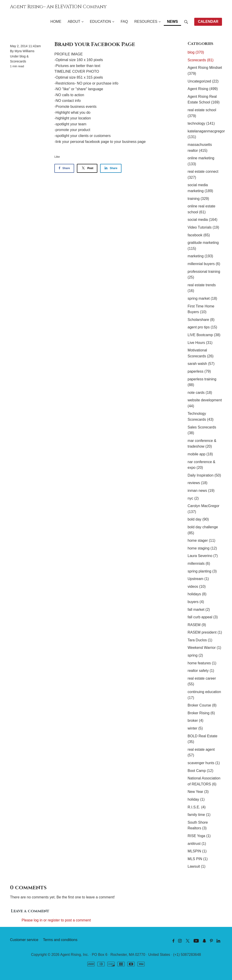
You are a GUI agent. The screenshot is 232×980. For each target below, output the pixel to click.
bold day (198, 519)
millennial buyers (204, 264)
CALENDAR (208, 22)
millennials (199, 563)
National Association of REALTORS (204, 781)
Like (57, 157)
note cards (200, 393)
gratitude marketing (203, 246)
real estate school (202, 113)
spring (195, 655)
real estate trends (202, 288)
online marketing (201, 161)
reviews (198, 483)
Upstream (198, 579)
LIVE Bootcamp (204, 335)
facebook (199, 235)
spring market (202, 298)
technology (201, 123)
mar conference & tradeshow (202, 444)
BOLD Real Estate (203, 739)
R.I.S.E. (197, 807)
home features (202, 663)
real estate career (202, 681)
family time (199, 815)
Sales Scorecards (202, 430)
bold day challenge (203, 530)
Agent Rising (203, 89)
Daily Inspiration (204, 475)
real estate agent (201, 752)
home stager (202, 540)
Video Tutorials (203, 227)
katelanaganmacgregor (205, 134)
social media (203, 220)
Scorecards (18, 61)
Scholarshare (201, 320)
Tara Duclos (200, 640)
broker (195, 721)
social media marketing (200, 188)
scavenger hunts (204, 763)
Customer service (24, 940)
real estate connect (203, 174)
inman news (201, 491)
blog (23, 56)
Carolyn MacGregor (204, 509)
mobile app (200, 454)
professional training (204, 275)
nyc (193, 498)
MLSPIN (197, 851)
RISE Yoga (199, 836)
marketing (200, 256)
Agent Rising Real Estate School (204, 99)
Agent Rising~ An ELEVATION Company (58, 7)
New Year (198, 792)
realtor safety (201, 671)
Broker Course (202, 705)
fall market (199, 610)
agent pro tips (202, 327)
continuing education (204, 695)
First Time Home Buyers (201, 309)
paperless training (202, 382)
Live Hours (200, 343)
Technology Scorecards (201, 416)
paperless (199, 371)
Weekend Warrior (204, 648)
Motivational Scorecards (201, 353)
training (198, 199)
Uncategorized (203, 81)
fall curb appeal (203, 617)
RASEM (197, 625)
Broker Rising (201, 713)
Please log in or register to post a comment (56, 920)
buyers (196, 602)
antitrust (197, 844)
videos (197, 587)
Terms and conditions (60, 940)
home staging (202, 548)
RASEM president (205, 632)
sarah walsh (201, 364)
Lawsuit (197, 866)
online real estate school (202, 209)
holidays (197, 594)
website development (205, 403)
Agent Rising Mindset (205, 71)
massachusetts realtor (200, 148)
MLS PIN (198, 859)
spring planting (202, 571)
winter (195, 728)
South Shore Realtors (198, 825)
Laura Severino (203, 556)
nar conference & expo (202, 465)
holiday (196, 799)
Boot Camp (200, 771)
